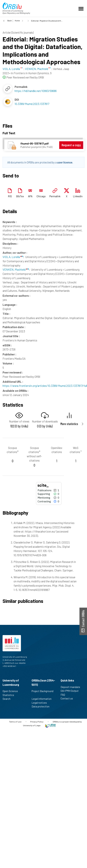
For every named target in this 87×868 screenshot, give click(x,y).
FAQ (64, 695)
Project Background (42, 693)
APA (30, 196)
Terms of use (15, 721)
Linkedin (78, 196)
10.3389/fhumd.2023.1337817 (32, 104)
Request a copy (71, 145)
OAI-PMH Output (71, 691)
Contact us (68, 698)
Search (8, 699)
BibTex (20, 196)
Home (17, 21)
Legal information (43, 699)
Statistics (10, 695)
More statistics (69, 424)
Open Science (12, 691)
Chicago (41, 196)
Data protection (42, 706)
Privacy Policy (37, 721)
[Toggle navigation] (82, 8)
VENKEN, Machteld (16, 269)
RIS (10, 196)
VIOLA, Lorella (13, 257)
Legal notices (41, 703)
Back (10, 21)
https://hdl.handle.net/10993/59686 (36, 91)
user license (65, 162)
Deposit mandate (72, 687)
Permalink (55, 196)
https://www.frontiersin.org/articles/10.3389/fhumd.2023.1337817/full (45, 386)
